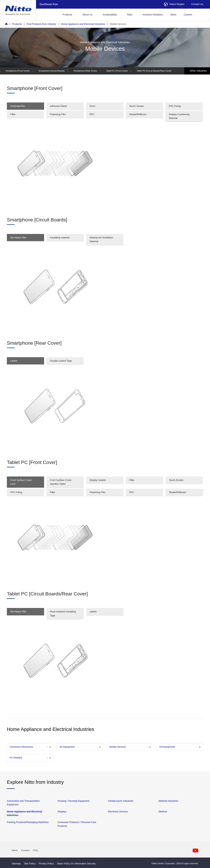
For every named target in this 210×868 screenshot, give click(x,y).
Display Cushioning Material (179, 116)
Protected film (18, 106)
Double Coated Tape (61, 361)
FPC (92, 114)
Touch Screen (137, 106)
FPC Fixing (175, 106)
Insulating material (60, 238)
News (173, 15)
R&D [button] (130, 15)
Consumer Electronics (21, 747)
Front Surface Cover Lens (21, 482)
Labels (14, 361)
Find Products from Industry (41, 24)
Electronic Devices (118, 812)
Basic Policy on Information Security (77, 864)
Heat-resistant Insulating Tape (63, 613)
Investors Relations (153, 15)
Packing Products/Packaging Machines (28, 822)
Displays (62, 812)
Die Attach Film (18, 238)
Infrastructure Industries (121, 801)
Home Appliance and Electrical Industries (83, 24)
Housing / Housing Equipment (73, 801)
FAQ (35, 850)
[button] (201, 14)
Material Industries (168, 801)
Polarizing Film (58, 114)
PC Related (16, 758)
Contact (25, 850)
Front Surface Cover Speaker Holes (61, 482)
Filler (13, 114)
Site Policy (30, 864)
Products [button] (67, 15)
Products (17, 24)
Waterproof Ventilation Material (101, 239)
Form (92, 106)
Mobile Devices (118, 24)
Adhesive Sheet (58, 106)
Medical (163, 812)
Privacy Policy (46, 864)
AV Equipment (67, 747)
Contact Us (197, 4)
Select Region (174, 4)
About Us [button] (87, 15)
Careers (188, 15)
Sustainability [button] (110, 15)
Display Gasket (98, 480)
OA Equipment (167, 747)
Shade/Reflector (138, 114)
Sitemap (16, 864)
